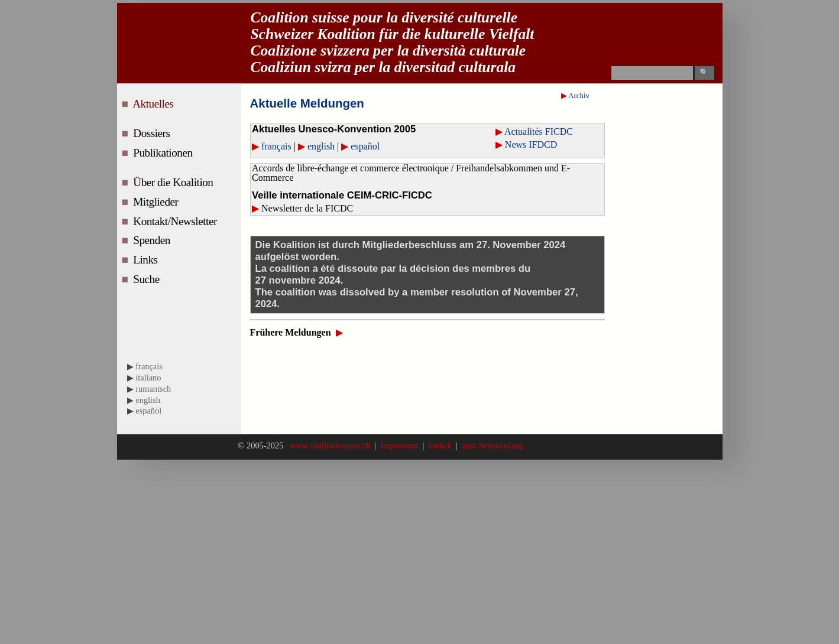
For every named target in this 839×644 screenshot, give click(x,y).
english (322, 146)
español (365, 146)
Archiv (579, 96)
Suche (148, 279)
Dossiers (153, 133)
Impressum (399, 445)
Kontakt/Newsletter (176, 221)
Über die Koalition (174, 182)
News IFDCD (531, 144)
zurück (440, 445)
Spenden (153, 240)
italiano (148, 378)
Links (147, 260)
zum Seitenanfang (490, 445)
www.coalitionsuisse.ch (331, 445)
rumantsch (153, 389)
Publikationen (164, 153)
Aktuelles (154, 104)
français (276, 146)
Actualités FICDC (539, 131)
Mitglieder (157, 202)
